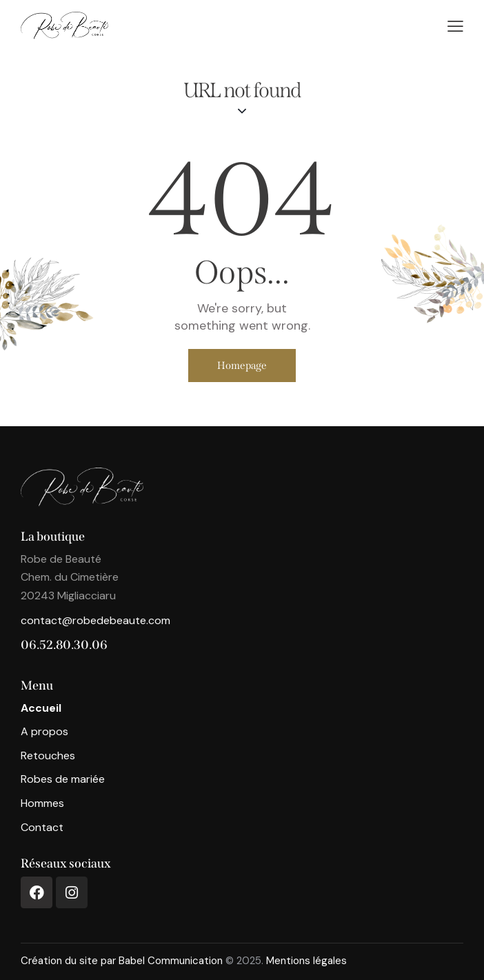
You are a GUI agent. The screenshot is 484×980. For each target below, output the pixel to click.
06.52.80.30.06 (64, 645)
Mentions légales (306, 961)
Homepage (242, 366)
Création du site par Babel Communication (122, 961)
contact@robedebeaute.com (95, 620)
